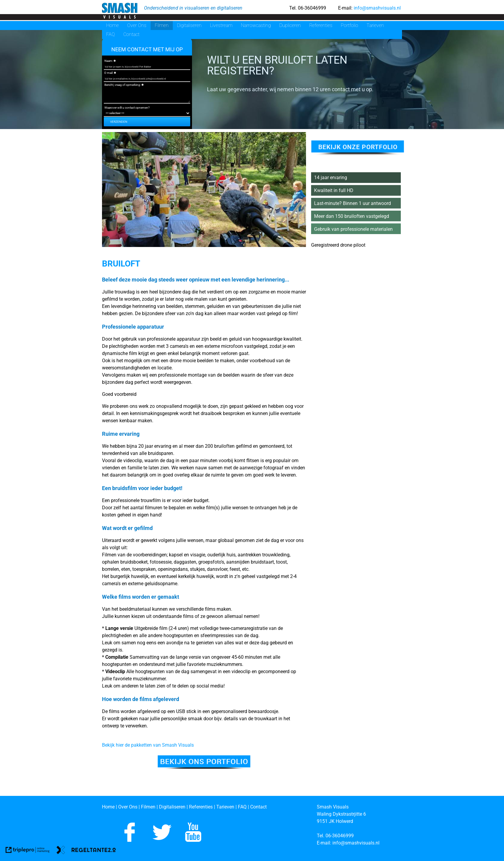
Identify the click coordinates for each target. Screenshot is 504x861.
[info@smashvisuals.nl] (357, 843)
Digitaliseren (189, 25)
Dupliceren (290, 25)
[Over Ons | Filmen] (137, 807)
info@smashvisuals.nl (377, 8)
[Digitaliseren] (172, 807)
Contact (131, 34)
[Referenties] (201, 807)
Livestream (221, 25)
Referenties (321, 25)
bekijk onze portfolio (358, 147)
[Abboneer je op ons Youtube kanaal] (193, 840)
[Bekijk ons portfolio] (204, 767)
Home (112, 25)
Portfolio (349, 25)
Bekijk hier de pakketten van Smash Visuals (148, 745)
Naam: (109, 61)
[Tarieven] (225, 807)
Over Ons (137, 25)
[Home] (108, 807)
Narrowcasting (256, 25)
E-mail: (109, 73)
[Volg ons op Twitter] (162, 840)
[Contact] (258, 807)
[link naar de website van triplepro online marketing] (28, 851)
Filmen (162, 25)
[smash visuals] (119, 11)
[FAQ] (243, 807)
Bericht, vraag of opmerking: (123, 85)
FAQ (111, 34)
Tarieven (375, 25)
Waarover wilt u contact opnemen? (127, 108)
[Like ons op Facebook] (130, 840)
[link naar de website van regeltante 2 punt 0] (86, 851)
